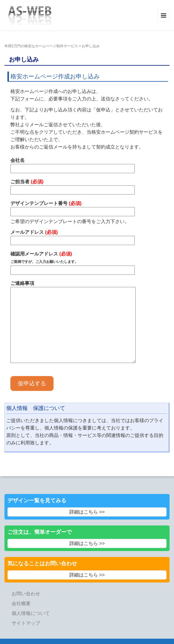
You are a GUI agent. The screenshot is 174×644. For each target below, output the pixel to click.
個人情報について (31, 613)
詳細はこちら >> (87, 512)
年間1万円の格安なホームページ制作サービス (41, 46)
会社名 (73, 164)
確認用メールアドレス (73, 262)
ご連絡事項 (73, 322)
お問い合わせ (26, 594)
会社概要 (21, 603)
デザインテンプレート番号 (73, 207)
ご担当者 (73, 186)
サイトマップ (26, 623)
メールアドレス (73, 236)
